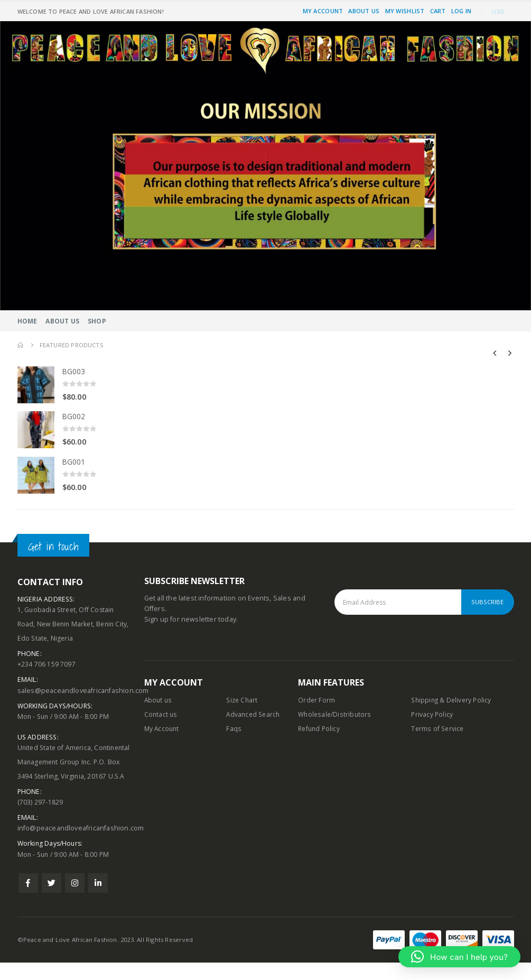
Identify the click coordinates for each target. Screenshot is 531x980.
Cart (438, 11)
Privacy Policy (432, 716)
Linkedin (98, 900)
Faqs (234, 731)
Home (27, 321)
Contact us (161, 716)
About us (159, 702)
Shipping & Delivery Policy (453, 702)
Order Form (317, 702)
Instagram (75, 900)
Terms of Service (438, 731)
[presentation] (495, 353)
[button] (459, 957)
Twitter (52, 900)
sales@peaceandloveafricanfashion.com (83, 693)
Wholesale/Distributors (336, 716)
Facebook (28, 900)
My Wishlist (405, 11)
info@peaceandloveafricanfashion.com (81, 845)
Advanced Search (254, 716)
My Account (323, 11)
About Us (364, 11)
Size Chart (243, 702)
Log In (462, 11)
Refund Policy (320, 731)
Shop (97, 321)
